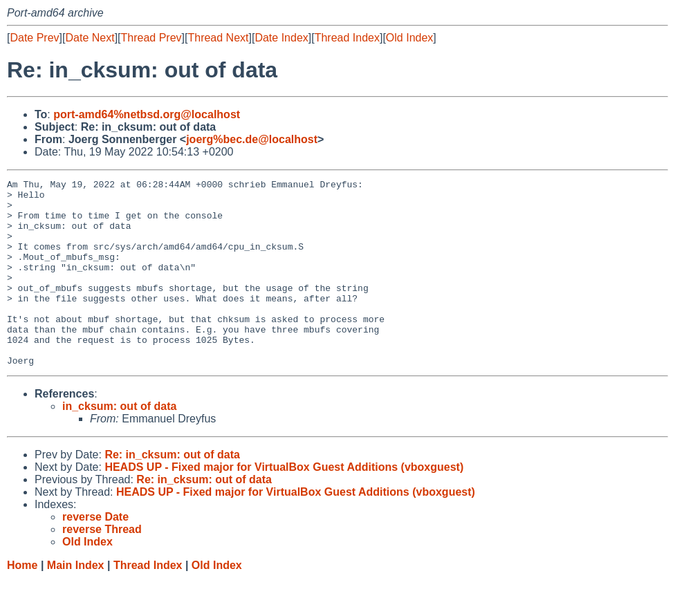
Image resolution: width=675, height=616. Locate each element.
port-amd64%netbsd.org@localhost (147, 114)
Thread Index (347, 38)
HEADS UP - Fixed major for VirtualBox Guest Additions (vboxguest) (284, 504)
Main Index (76, 603)
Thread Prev (151, 38)
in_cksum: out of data (119, 444)
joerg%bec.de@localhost (252, 139)
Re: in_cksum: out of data (172, 492)
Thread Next (218, 38)
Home (22, 603)
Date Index (281, 38)
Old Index (409, 38)
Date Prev (34, 38)
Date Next (90, 38)
